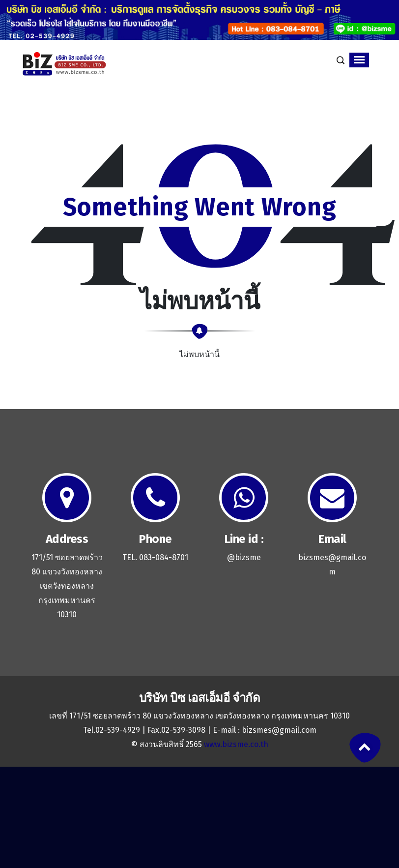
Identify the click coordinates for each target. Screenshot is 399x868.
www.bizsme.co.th (236, 744)
